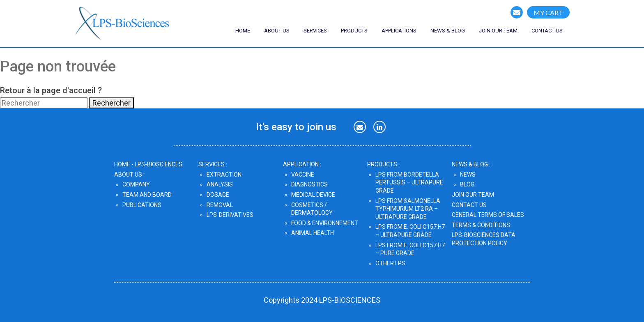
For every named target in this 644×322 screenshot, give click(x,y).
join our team (498, 31)
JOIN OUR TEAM (473, 195)
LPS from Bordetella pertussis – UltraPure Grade (409, 183)
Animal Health (313, 233)
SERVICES (315, 31)
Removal (220, 205)
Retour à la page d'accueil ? (51, 90)
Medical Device (313, 195)
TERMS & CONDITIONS (481, 225)
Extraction (224, 175)
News (468, 175)
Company (136, 184)
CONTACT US (547, 31)
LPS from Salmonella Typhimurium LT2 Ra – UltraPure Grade (408, 209)
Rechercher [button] (112, 103)
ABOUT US (277, 31)
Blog (467, 184)
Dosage (218, 195)
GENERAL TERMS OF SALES (488, 215)
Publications (142, 205)
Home (243, 31)
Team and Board (147, 195)
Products (354, 31)
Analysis (220, 184)
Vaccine (303, 175)
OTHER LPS (390, 263)
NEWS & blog (448, 31)
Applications (399, 31)
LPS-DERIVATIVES (230, 215)
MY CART (548, 13)
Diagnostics (309, 184)
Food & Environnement (325, 223)
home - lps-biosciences (148, 164)
